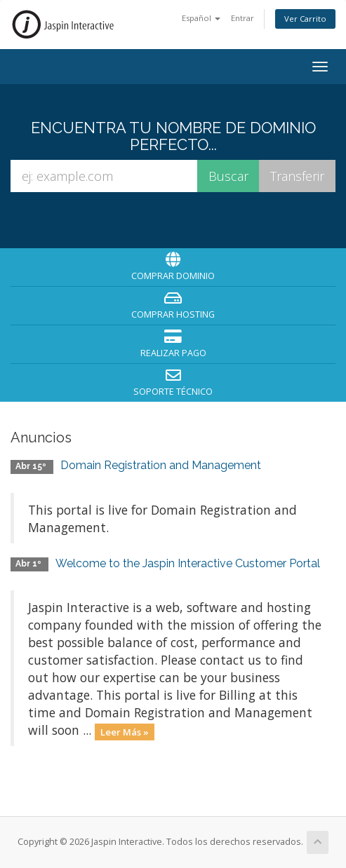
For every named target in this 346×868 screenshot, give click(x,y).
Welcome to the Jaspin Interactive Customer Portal (188, 563)
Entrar (242, 18)
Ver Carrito (305, 19)
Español (201, 18)
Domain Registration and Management (161, 465)
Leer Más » (125, 731)
